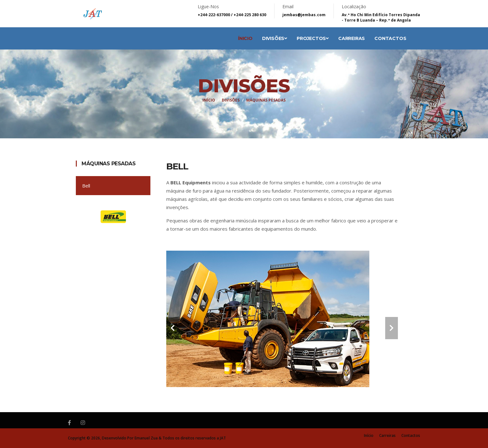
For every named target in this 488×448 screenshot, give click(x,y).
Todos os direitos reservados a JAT (194, 438)
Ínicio (245, 38)
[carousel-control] (173, 328)
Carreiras (352, 38)
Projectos (313, 38)
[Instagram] (83, 423)
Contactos (390, 38)
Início (209, 100)
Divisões (275, 38)
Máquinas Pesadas (109, 164)
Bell (86, 186)
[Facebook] (69, 423)
